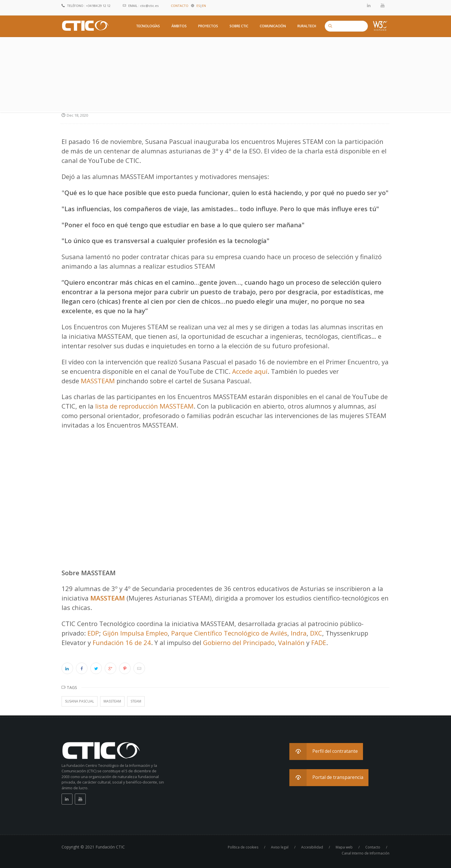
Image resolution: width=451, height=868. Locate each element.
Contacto (373, 847)
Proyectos (208, 26)
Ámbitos (179, 26)
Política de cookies (243, 847)
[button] (326, 751)
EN (204, 6)
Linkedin (369, 5)
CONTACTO (180, 6)
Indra (299, 633)
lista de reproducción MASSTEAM (144, 406)
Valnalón (291, 642)
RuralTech (307, 26)
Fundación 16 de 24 (122, 642)
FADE (319, 642)
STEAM (136, 701)
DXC (316, 633)
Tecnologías (148, 26)
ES (198, 6)
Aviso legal (280, 847)
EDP (93, 633)
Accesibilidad (312, 847)
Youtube (383, 5)
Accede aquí (250, 371)
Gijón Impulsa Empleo (135, 633)
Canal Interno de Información (366, 853)
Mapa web (344, 847)
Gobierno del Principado (239, 642)
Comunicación (273, 26)
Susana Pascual (80, 701)
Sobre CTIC (239, 26)
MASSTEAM (98, 381)
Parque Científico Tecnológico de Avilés (229, 633)
